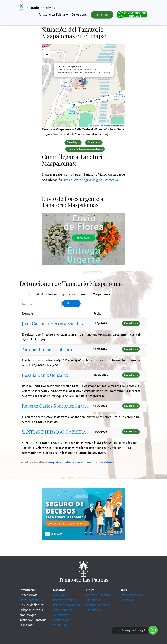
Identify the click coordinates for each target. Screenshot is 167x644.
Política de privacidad (66, 605)
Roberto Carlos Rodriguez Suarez (55, 406)
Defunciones (80, 15)
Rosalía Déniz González (45, 375)
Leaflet (92, 125)
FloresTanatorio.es (31, 600)
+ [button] (47, 49)
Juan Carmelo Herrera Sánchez (53, 323)
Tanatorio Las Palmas (40, 8)
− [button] (47, 55)
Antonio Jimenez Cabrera (47, 349)
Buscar (71, 304)
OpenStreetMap (106, 125)
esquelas (55, 462)
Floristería (102, 15)
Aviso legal (60, 595)
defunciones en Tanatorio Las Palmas (89, 462)
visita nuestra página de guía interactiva (90, 180)
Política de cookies (65, 600)
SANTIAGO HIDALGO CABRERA (54, 432)
